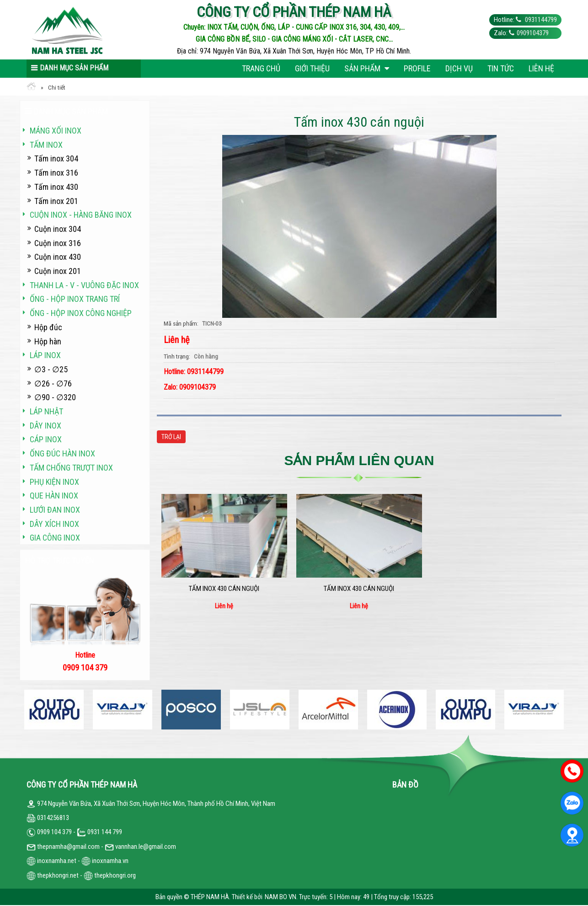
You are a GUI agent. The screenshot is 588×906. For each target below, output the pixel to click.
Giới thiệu (312, 68)
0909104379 (533, 33)
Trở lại (171, 437)
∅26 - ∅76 (53, 383)
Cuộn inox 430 (58, 257)
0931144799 (540, 20)
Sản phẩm (367, 68)
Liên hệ (541, 68)
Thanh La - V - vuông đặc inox (84, 285)
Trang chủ (261, 68)
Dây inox (45, 426)
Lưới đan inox (55, 510)
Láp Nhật (46, 411)
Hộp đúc (48, 327)
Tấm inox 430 (56, 187)
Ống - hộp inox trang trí (75, 299)
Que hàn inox (54, 496)
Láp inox (45, 355)
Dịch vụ (459, 68)
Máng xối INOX (56, 131)
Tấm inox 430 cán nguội (224, 589)
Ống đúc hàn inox (62, 453)
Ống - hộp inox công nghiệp (81, 313)
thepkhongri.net (53, 875)
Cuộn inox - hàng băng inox (81, 215)
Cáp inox (46, 439)
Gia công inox (55, 538)
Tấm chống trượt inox (71, 468)
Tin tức (501, 68)
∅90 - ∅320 (55, 397)
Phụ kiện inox (54, 482)
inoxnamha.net (57, 861)
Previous (27, 710)
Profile (417, 68)
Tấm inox (46, 145)
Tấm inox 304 (56, 158)
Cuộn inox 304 (58, 229)
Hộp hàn (48, 341)
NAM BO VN (281, 897)
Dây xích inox (54, 524)
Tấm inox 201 (56, 201)
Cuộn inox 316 (58, 243)
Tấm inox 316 (56, 173)
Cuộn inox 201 (58, 271)
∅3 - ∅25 (51, 369)
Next (561, 710)
